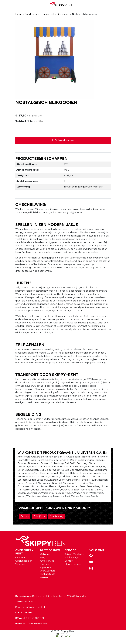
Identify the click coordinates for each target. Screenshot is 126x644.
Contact (69, 568)
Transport (45, 571)
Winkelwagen (72, 564)
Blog (43, 564)
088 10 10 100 (24, 608)
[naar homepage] (62, 4)
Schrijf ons (39, 523)
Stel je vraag (57, 523)
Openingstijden (24, 568)
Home (19, 14)
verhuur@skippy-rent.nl (30, 614)
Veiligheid (45, 561)
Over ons (20, 564)
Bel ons (24, 523)
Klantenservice (73, 571)
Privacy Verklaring (75, 561)
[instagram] (92, 576)
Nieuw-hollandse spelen (56, 14)
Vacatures (21, 571)
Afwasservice (47, 568)
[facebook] (92, 563)
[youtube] (92, 569)
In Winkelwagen (63, 141)
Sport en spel (32, 14)
